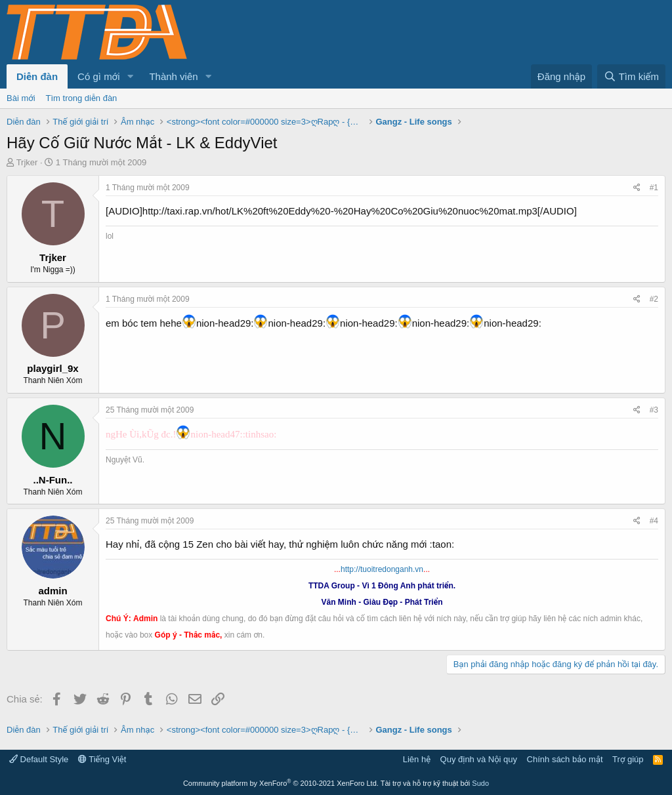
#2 (654, 299)
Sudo (480, 783)
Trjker (27, 162)
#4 (654, 521)
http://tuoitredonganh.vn (382, 569)
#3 (654, 410)
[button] (130, 76)
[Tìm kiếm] (631, 76)
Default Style (39, 759)
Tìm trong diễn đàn (82, 98)
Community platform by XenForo (281, 783)
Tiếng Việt (102, 759)
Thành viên (173, 76)
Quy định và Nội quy (479, 759)
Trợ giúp (628, 759)
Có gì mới (98, 76)
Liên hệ (417, 759)
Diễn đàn (37, 76)
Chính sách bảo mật (565, 759)
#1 (654, 188)
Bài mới (21, 98)
